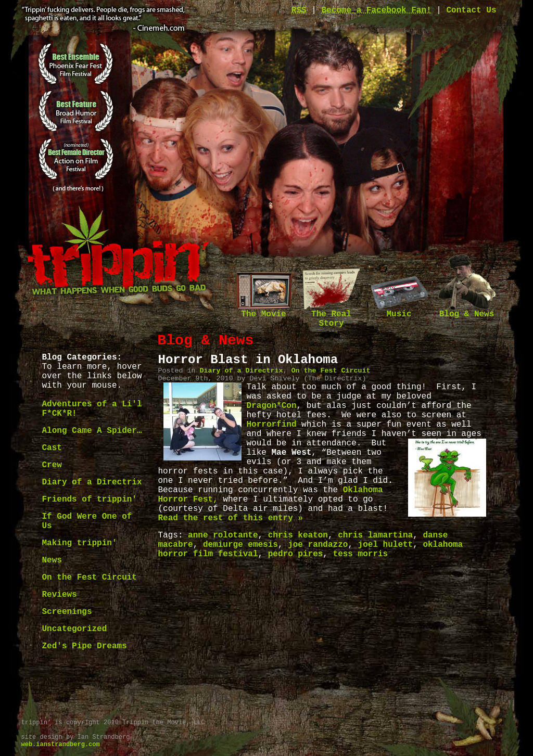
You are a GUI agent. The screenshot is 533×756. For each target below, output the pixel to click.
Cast (52, 448)
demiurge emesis (240, 545)
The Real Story (332, 316)
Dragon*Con (272, 406)
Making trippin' (80, 543)
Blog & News (467, 311)
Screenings (67, 612)
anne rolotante (223, 535)
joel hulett (386, 545)
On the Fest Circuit (90, 578)
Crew (52, 465)
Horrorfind (272, 425)
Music (399, 311)
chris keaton (298, 535)
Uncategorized (75, 629)
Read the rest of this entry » (231, 518)
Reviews (60, 595)
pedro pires (296, 554)
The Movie (264, 311)
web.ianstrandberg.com (61, 745)
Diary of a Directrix (92, 482)
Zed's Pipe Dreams (85, 646)
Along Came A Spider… (92, 431)
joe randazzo (318, 545)
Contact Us (471, 10)
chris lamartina (375, 535)
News (52, 560)
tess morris (361, 554)
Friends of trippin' (90, 499)
